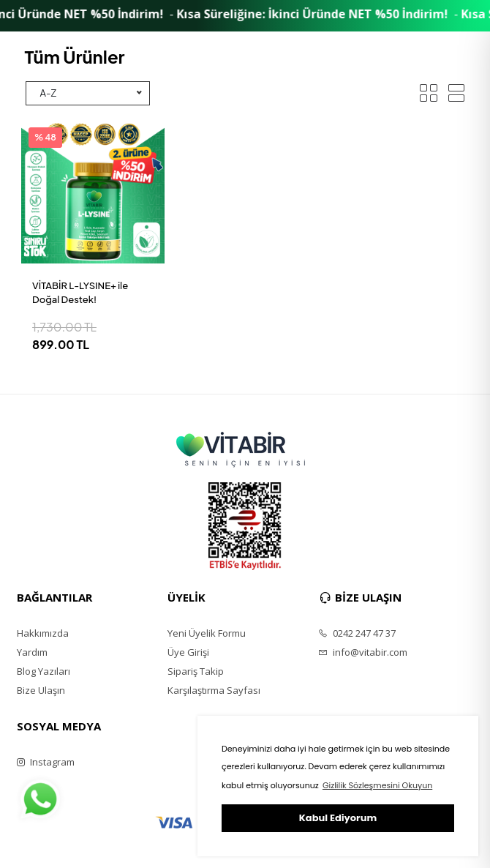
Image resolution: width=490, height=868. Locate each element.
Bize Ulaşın (41, 690)
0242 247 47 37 (357, 633)
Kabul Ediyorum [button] (338, 818)
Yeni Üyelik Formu (207, 633)
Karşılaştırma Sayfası (214, 690)
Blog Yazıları (44, 671)
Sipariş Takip (196, 671)
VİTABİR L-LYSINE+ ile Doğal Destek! (80, 293)
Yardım (32, 652)
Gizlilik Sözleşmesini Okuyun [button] (377, 785)
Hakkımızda (43, 633)
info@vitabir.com (363, 652)
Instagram (46, 762)
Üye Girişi (188, 652)
